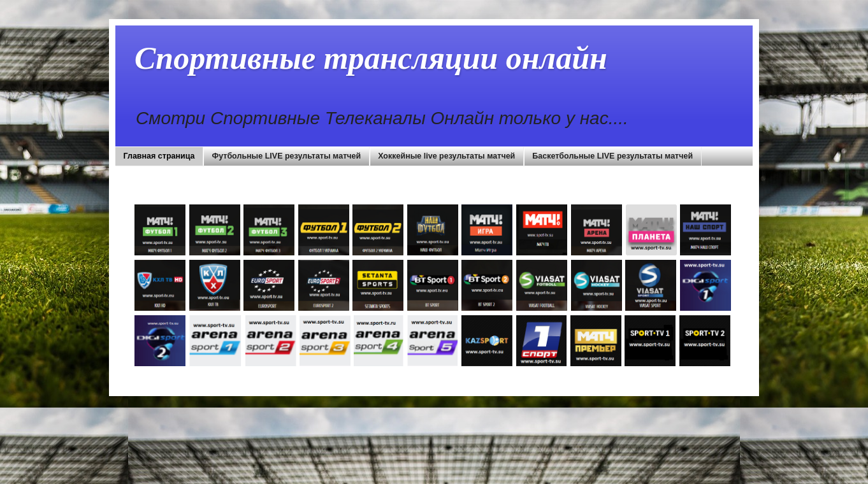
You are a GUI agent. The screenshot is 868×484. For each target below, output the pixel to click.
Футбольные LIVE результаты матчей (287, 156)
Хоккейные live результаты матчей (446, 156)
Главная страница (159, 156)
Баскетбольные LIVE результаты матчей (612, 156)
